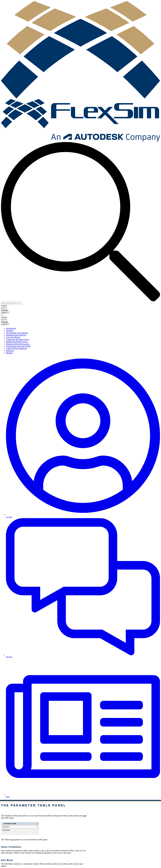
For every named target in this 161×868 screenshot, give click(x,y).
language (5, 310)
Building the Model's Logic (17, 342)
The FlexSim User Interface (17, 333)
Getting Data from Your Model (18, 346)
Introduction (11, 328)
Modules (9, 353)
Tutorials (9, 331)
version (4, 305)
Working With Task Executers (18, 344)
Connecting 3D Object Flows (17, 340)
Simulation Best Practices (16, 335)
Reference (10, 351)
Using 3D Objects (13, 337)
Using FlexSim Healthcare (16, 348)
